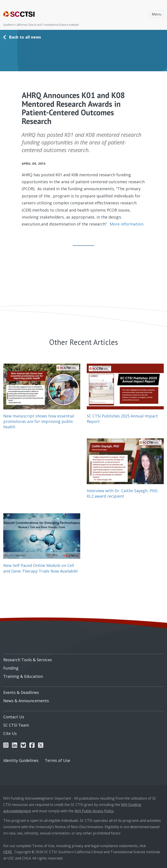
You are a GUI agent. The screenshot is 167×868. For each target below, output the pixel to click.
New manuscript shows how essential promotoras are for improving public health (39, 421)
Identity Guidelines (21, 760)
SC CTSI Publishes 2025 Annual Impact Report (122, 419)
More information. (127, 224)
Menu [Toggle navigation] (157, 14)
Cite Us (10, 733)
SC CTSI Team (16, 725)
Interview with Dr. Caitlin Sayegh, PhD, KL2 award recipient (123, 493)
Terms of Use (58, 760)
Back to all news (25, 37)
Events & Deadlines (21, 692)
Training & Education (23, 676)
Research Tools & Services (28, 660)
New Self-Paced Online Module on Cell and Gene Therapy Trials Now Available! (40, 568)
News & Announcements (26, 701)
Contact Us (14, 717)
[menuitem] (83, 658)
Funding (11, 668)
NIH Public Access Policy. (94, 811)
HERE (8, 852)
